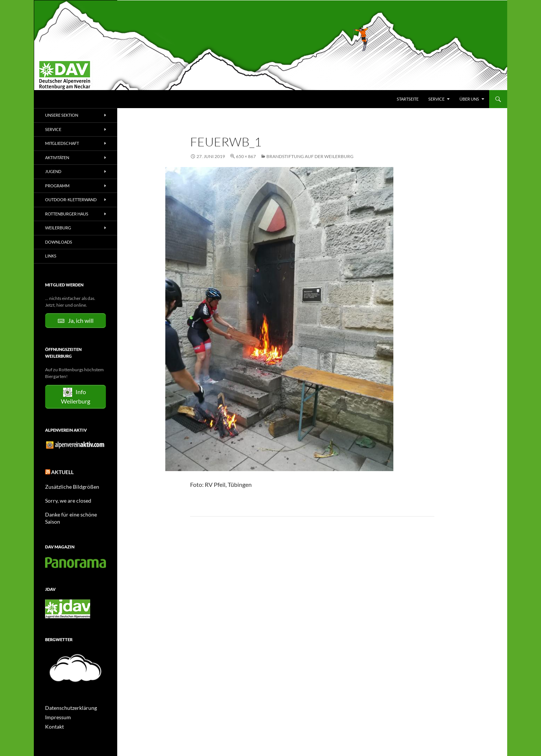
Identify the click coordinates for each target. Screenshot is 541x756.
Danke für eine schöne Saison (74, 513)
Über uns (469, 99)
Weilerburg (58, 228)
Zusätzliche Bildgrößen (68, 486)
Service (436, 99)
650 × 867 (246, 156)
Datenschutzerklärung (67, 698)
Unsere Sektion (62, 115)
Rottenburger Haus (67, 214)
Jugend (53, 171)
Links (51, 256)
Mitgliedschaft (62, 143)
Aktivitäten (57, 157)
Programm (57, 186)
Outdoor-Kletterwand (71, 200)
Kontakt (53, 716)
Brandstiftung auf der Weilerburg (310, 156)
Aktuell (60, 472)
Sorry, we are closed (64, 499)
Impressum (56, 707)
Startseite (408, 99)
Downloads (59, 242)
